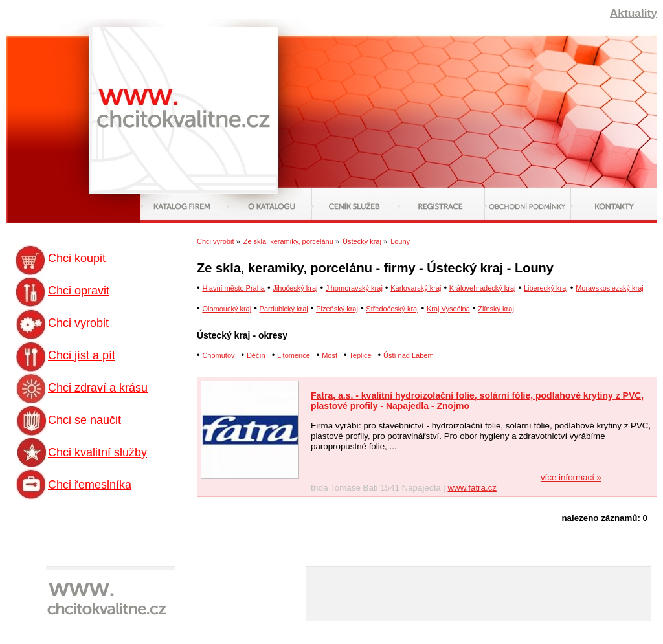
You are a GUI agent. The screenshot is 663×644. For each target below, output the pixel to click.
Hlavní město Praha (233, 288)
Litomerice (294, 355)
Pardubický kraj (284, 309)
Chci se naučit (84, 420)
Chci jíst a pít (82, 355)
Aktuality (634, 13)
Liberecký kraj (546, 288)
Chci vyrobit (78, 323)
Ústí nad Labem (409, 355)
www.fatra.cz (472, 488)
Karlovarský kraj (416, 288)
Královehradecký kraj (483, 288)
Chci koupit (77, 258)
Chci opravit (79, 291)
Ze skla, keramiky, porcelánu (288, 241)
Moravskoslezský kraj (610, 288)
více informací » (571, 477)
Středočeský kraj (392, 309)
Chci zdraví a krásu (98, 388)
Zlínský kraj (496, 309)
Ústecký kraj (362, 241)
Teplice (360, 355)
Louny (400, 241)
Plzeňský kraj (337, 309)
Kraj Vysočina (448, 309)
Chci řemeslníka (90, 485)
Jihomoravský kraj (354, 288)
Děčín (256, 355)
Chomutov (218, 355)
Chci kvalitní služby (97, 452)
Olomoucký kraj (227, 309)
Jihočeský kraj (295, 288)
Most (330, 355)
